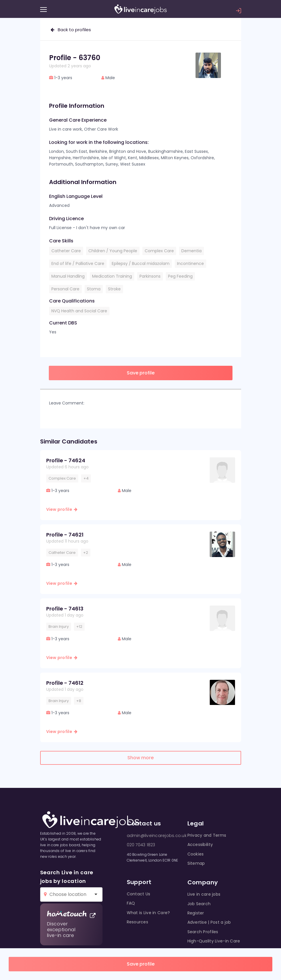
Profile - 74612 (65, 683)
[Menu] (43, 10)
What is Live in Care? (148, 913)
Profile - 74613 (65, 609)
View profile (62, 509)
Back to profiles (71, 30)
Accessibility (200, 844)
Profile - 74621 (65, 535)
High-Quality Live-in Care (214, 941)
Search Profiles (203, 932)
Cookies (196, 854)
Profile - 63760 (75, 58)
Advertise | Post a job (209, 922)
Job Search (199, 904)
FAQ (131, 903)
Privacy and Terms (207, 835)
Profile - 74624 (66, 460)
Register (196, 913)
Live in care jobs (204, 894)
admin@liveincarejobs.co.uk (157, 836)
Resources (138, 922)
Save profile (141, 964)
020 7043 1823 (141, 845)
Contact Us (139, 894)
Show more (140, 758)
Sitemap (196, 863)
